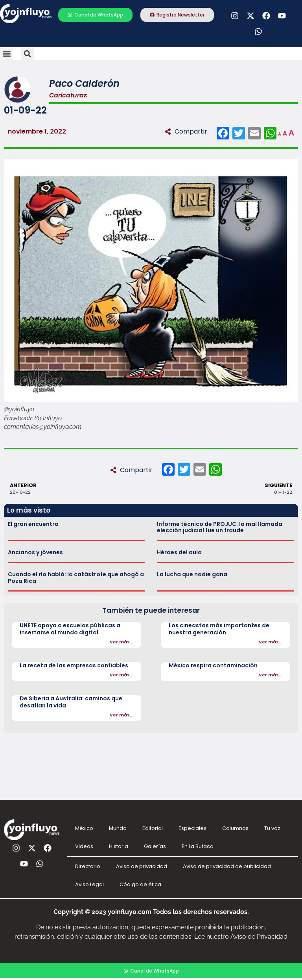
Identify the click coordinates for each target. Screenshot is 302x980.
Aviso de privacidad (142, 866)
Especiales (192, 828)
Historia (119, 846)
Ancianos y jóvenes (35, 552)
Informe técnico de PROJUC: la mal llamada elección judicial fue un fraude (220, 527)
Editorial (153, 828)
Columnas (235, 828)
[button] (6, 54)
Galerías (155, 846)
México (84, 828)
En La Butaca (198, 846)
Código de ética (140, 884)
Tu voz (272, 828)
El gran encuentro (33, 524)
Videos (84, 846)
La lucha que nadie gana (192, 574)
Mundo (118, 828)
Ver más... (122, 642)
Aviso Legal (89, 884)
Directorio (88, 866)
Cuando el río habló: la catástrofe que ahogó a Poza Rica (76, 578)
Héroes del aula (179, 552)
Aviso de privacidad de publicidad (227, 866)
